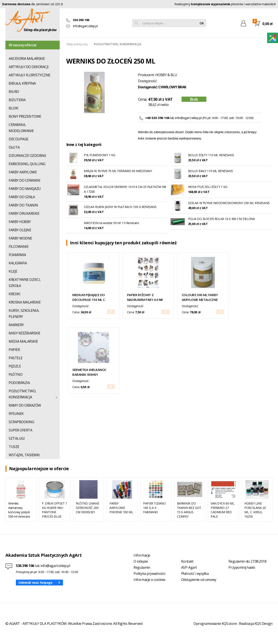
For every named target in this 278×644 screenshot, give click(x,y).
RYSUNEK (16, 414)
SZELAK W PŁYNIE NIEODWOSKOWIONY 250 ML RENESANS (229, 203)
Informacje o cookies (149, 580)
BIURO (14, 92)
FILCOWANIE (19, 247)
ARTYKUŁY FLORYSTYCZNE (30, 75)
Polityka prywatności (149, 574)
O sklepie (141, 561)
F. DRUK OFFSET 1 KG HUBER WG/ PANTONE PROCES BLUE (54, 510)
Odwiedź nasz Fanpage (36, 583)
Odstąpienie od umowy (199, 580)
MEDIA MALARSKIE (23, 341)
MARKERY (16, 325)
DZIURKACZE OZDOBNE (27, 156)
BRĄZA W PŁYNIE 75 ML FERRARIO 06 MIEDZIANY (118, 171)
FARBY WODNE (20, 238)
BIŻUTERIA (17, 100)
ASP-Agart (189, 567)
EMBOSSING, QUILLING (27, 164)
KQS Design (264, 624)
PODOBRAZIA (19, 383)
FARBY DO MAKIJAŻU (25, 189)
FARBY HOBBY (20, 222)
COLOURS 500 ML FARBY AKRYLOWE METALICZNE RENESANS (200, 297)
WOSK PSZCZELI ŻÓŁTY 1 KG (208, 187)
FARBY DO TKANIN (23, 205)
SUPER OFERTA (20, 430)
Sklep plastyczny (77, 44)
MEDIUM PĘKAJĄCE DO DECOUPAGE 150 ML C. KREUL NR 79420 (89, 297)
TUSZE (14, 447)
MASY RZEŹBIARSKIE (25, 333)
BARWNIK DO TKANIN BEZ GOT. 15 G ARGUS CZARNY (189, 510)
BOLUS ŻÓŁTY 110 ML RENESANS (211, 155)
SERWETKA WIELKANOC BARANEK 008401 (89, 372)
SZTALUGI (17, 438)
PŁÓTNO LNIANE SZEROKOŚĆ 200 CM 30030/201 (88, 508)
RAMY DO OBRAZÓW (25, 405)
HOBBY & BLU (166, 75)
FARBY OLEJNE (20, 230)
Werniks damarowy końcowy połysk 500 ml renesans (19, 510)
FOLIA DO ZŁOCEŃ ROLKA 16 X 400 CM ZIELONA (222, 219)
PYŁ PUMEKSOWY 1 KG (99, 155)
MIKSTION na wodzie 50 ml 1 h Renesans (111, 223)
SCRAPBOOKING (21, 422)
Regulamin (142, 567)
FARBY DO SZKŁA (22, 197)
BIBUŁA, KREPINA (22, 83)
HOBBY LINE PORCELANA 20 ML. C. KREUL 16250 (255, 510)
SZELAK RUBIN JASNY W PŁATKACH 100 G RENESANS (120, 207)
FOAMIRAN (17, 255)
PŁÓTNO (16, 374)
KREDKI (14, 294)
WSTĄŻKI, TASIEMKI (24, 455)
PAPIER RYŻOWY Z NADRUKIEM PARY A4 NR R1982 (145, 297)
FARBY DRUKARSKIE (24, 213)
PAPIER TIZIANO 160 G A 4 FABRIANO (154, 508)
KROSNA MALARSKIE (25, 302)
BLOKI (14, 108)
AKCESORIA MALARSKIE (27, 59)
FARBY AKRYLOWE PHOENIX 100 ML (121, 508)
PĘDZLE (15, 366)
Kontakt (187, 561)
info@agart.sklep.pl (85, 26)
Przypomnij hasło (242, 567)
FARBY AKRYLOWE (23, 172)
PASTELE (16, 358)
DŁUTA (14, 147)
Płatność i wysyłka (195, 574)
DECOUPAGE (19, 139)
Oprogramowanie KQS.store (215, 624)
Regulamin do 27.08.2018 (247, 561)
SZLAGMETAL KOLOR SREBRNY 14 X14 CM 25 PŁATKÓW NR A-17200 (125, 189)
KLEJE (13, 271)
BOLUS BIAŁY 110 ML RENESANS (211, 171)
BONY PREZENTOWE (25, 116)
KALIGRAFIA (18, 263)
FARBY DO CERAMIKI (25, 180)
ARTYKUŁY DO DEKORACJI (29, 67)
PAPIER (14, 350)
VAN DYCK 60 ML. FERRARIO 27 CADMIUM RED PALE (223, 510)
